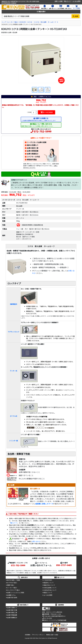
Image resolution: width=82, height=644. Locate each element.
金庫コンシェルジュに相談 (16, 593)
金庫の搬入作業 (12, 610)
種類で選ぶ (11, 585)
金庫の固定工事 (33, 148)
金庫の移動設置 (33, 151)
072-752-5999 (43, 132)
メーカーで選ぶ (13, 22)
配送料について (49, 583)
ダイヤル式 (14, 416)
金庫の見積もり (12, 607)
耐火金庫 (19, 206)
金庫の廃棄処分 (33, 154)
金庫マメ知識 (59, 1)
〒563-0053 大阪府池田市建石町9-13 (54, 616)
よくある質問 (77, 1)
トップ (4, 22)
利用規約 (28, 635)
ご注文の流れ (48, 580)
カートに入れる (46, 112)
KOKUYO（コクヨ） (26, 22)
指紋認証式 (14, 304)
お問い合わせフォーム (41, 565)
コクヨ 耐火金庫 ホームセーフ (46, 22)
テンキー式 (14, 371)
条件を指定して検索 (14, 580)
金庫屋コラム (11, 595)
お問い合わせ (36, 541)
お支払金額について (50, 588)
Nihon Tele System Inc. (41, 638)
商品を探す (41, 11)
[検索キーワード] (37, 16)
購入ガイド (68, 1)
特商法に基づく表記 (52, 635)
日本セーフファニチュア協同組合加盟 (54, 620)
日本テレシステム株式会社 (54, 612)
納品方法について (49, 585)
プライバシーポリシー (38, 635)
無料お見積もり (33, 145)
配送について (48, 593)
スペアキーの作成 (33, 157)
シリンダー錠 (14, 441)
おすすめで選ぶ (12, 583)
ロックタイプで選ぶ (13, 590)
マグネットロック (14, 332)
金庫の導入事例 (12, 597)
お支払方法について (50, 590)
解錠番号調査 (32, 159)
